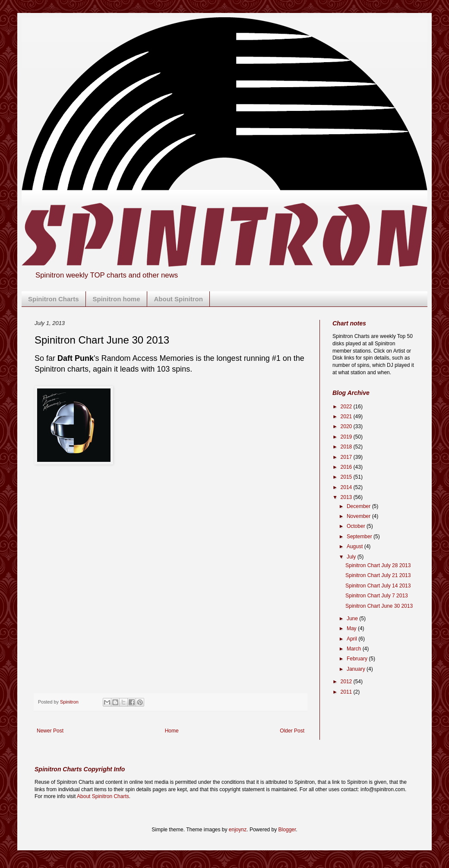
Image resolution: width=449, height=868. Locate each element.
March (355, 649)
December (359, 506)
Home (172, 731)
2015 (347, 477)
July (352, 557)
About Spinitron (179, 299)
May (352, 628)
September (360, 537)
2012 (347, 682)
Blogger (287, 830)
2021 (347, 417)
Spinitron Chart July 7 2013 (377, 596)
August (356, 546)
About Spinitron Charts (103, 796)
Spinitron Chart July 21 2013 (378, 575)
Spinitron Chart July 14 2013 (378, 586)
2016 (347, 467)
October (357, 526)
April (353, 639)
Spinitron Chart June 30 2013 (379, 606)
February (358, 659)
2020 (347, 426)
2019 (347, 437)
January (357, 669)
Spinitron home (117, 299)
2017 (347, 457)
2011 (347, 692)
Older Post (292, 731)
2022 (347, 407)
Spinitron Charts (54, 299)
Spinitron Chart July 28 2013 (378, 565)
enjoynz (238, 830)
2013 (347, 497)
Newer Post (50, 731)
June (353, 619)
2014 (347, 487)
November (359, 516)
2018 (347, 447)
